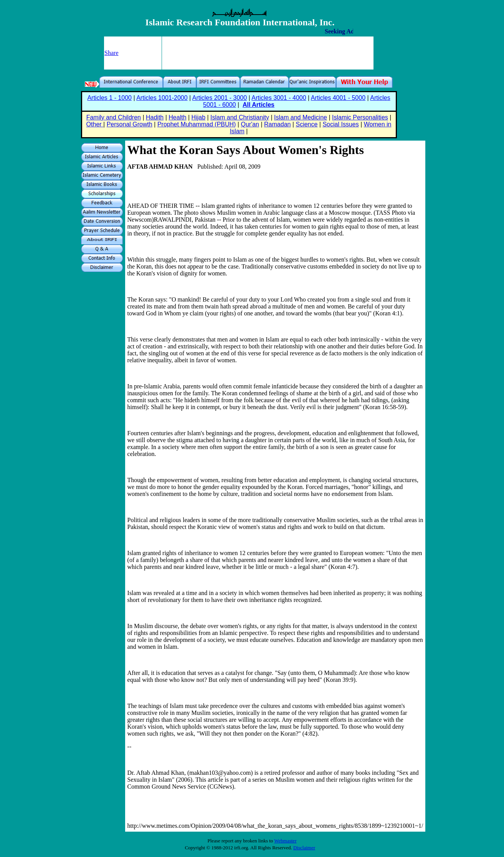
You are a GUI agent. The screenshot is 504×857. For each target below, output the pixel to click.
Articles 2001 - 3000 (220, 98)
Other (95, 124)
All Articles (259, 105)
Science (307, 124)
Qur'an (250, 124)
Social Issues (340, 124)
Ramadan (277, 124)
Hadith (155, 117)
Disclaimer (304, 848)
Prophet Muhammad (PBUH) (197, 124)
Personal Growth (130, 124)
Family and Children (114, 117)
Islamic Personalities (360, 117)
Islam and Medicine (301, 117)
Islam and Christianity (240, 117)
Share (111, 53)
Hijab (198, 117)
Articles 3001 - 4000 (279, 98)
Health (177, 117)
